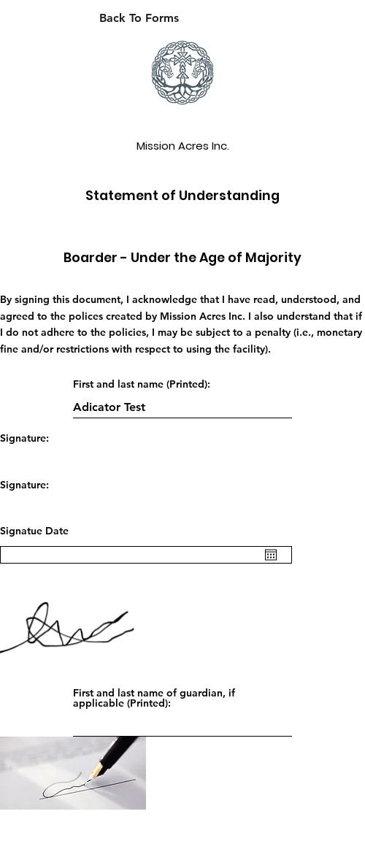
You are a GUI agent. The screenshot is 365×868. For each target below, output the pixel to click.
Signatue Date (34, 531)
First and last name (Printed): (142, 384)
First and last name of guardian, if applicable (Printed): (154, 698)
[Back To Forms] (139, 18)
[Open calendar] (271, 555)
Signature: (24, 438)
